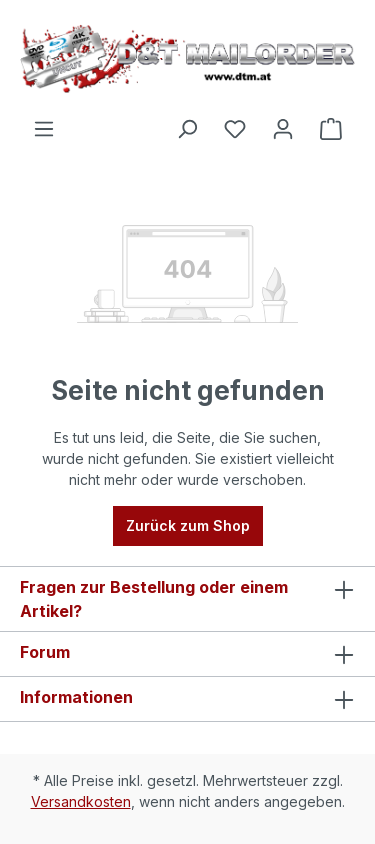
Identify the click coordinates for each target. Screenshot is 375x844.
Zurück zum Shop (188, 525)
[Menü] (44, 129)
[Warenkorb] (331, 129)
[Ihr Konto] (283, 129)
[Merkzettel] (235, 129)
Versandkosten (81, 801)
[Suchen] (187, 129)
